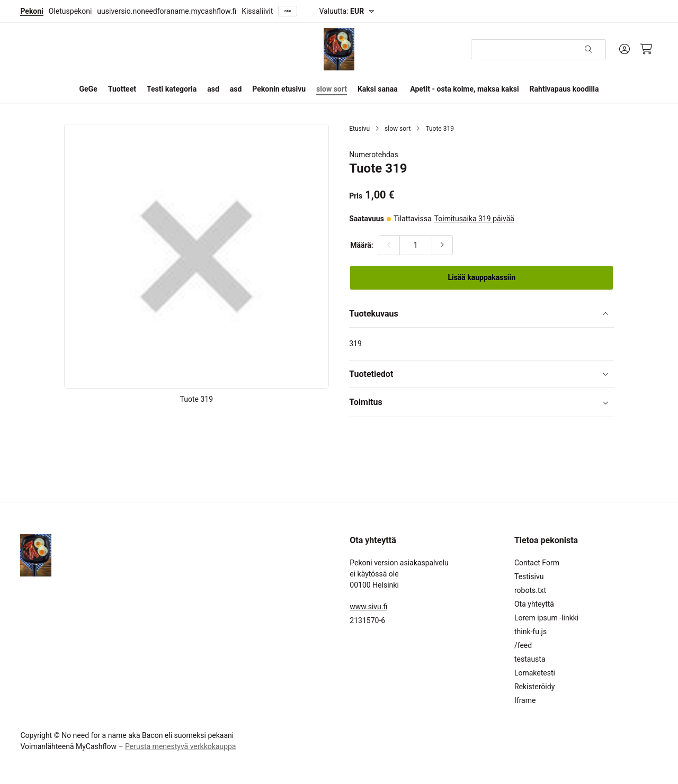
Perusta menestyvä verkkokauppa (180, 746)
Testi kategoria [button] (172, 89)
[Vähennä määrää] (389, 245)
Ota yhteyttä (534, 604)
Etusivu (359, 129)
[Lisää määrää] (442, 245)
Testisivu (529, 576)
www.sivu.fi (368, 607)
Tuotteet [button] (122, 89)
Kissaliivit (257, 11)
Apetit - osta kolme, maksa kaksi (464, 89)
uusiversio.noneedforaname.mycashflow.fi (167, 11)
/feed (523, 645)
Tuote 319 (440, 129)
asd (213, 89)
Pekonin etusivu (279, 89)
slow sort (398, 129)
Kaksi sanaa (378, 89)
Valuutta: (341, 11)
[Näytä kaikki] (288, 11)
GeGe (88, 89)
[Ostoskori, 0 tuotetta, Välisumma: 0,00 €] (646, 49)
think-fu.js (530, 632)
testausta (530, 659)
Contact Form (537, 563)
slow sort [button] (332, 89)
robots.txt (530, 590)
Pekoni (32, 11)
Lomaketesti (535, 673)
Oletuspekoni (70, 11)
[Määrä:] (416, 245)
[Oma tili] (625, 49)
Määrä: (362, 245)
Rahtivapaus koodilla (564, 89)
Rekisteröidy (534, 687)
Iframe (525, 700)
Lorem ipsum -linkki (546, 618)
